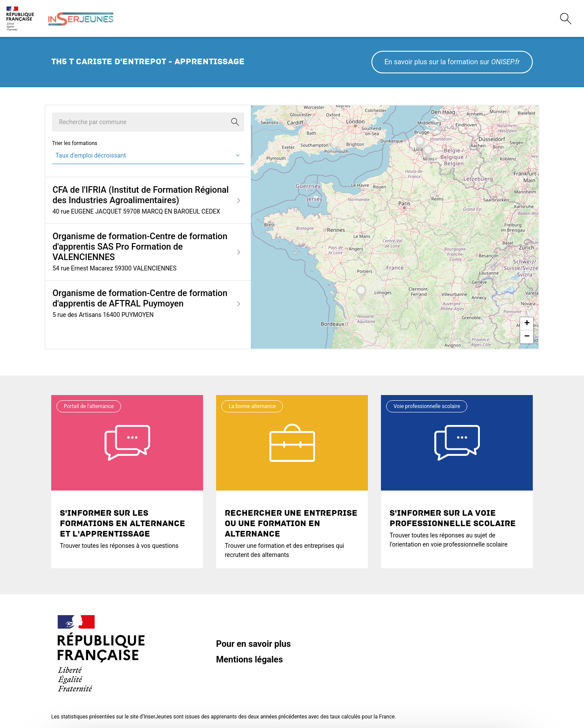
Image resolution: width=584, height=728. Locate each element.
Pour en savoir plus (253, 644)
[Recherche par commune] (148, 122)
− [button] (527, 337)
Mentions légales (249, 659)
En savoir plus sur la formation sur (452, 62)
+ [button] (527, 324)
